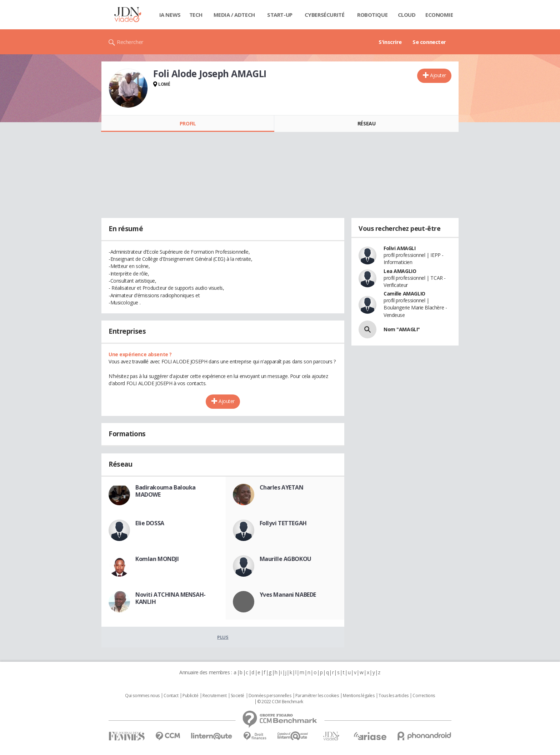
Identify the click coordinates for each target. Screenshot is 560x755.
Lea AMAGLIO (400, 271)
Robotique (372, 15)
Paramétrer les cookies (317, 696)
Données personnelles (270, 696)
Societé (237, 696)
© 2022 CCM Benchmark (280, 702)
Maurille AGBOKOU (286, 559)
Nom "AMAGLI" (402, 329)
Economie (439, 15)
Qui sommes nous (142, 696)
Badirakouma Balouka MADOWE (166, 491)
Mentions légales (359, 696)
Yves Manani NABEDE (288, 595)
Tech (196, 15)
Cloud (407, 15)
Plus (223, 637)
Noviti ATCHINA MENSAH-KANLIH (171, 598)
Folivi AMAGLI (400, 248)
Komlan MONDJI (157, 559)
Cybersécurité (325, 15)
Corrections (424, 696)
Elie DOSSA (150, 523)
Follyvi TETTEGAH (283, 523)
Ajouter (438, 75)
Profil (188, 123)
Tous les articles (394, 696)
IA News (170, 15)
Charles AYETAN (282, 487)
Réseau (366, 123)
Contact (171, 696)
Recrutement (214, 696)
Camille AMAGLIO (404, 294)
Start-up (280, 15)
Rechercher (130, 42)
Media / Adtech (234, 15)
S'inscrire (390, 42)
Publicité (190, 696)
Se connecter (429, 42)
